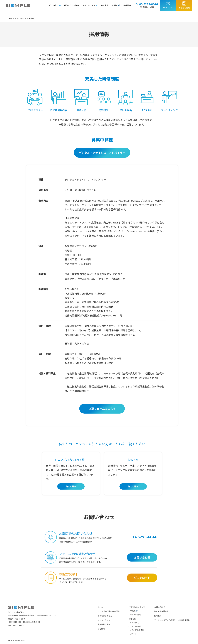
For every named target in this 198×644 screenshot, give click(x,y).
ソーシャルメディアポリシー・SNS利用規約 (172, 627)
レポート (133, 640)
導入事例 (104, 5)
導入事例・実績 (104, 631)
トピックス (134, 629)
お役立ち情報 (184, 8)
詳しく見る (71, 486)
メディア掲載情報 (137, 637)
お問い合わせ (168, 7)
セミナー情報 (135, 633)
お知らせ (132, 625)
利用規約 (158, 622)
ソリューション (89, 5)
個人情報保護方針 (161, 618)
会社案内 (127, 5)
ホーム (100, 614)
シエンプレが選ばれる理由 (109, 618)
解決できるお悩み (72, 5)
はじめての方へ (52, 5)
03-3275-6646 (19, 625)
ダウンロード (142, 584)
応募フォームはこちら (102, 409)
